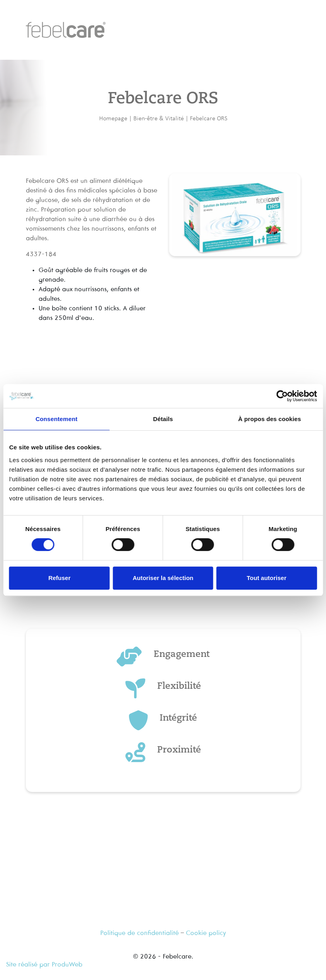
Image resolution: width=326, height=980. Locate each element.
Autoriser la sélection (163, 578)
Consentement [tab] (56, 419)
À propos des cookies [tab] (269, 419)
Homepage (113, 118)
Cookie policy (206, 933)
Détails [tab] (163, 419)
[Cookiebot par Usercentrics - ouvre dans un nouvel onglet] (282, 396)
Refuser (59, 578)
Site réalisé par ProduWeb (44, 965)
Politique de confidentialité (140, 933)
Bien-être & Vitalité (159, 118)
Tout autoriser (267, 578)
